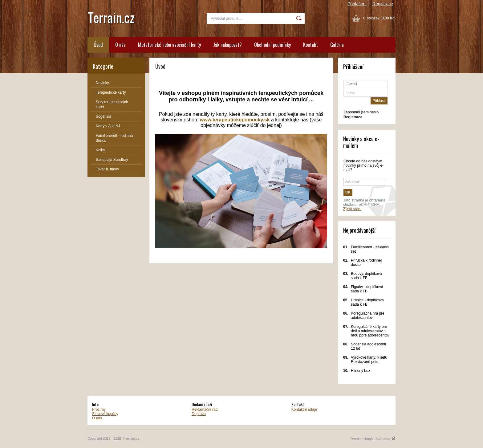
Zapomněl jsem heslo (361, 112)
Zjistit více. (352, 209)
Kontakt (310, 45)
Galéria (337, 45)
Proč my (99, 409)
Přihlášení (357, 4)
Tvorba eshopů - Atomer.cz (373, 439)
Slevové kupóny (105, 414)
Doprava (199, 414)
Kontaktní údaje (304, 409)
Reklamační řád (205, 409)
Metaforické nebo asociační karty (169, 45)
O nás (120, 45)
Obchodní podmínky (272, 45)
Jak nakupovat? (227, 45)
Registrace (383, 4)
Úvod (98, 45)
